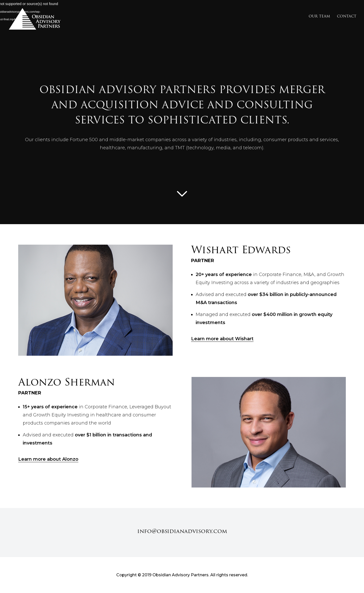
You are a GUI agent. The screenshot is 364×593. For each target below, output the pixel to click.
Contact (347, 17)
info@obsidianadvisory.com (182, 531)
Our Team (319, 17)
